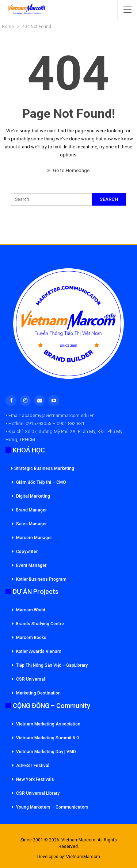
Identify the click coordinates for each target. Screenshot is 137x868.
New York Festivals (35, 779)
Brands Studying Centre (40, 624)
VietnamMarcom (83, 857)
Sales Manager (31, 524)
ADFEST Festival (33, 766)
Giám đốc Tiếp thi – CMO (41, 482)
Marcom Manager (34, 538)
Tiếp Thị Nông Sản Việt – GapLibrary (52, 665)
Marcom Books (31, 638)
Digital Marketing (33, 496)
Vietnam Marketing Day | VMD (46, 752)
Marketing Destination (38, 693)
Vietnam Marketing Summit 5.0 (47, 738)
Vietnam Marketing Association (48, 724)
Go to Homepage (68, 170)
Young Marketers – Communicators (52, 807)
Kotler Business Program (41, 579)
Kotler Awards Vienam (39, 651)
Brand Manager (31, 510)
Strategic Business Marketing (43, 468)
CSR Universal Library (38, 793)
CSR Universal (31, 679)
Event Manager (31, 565)
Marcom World (31, 610)
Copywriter (27, 552)
